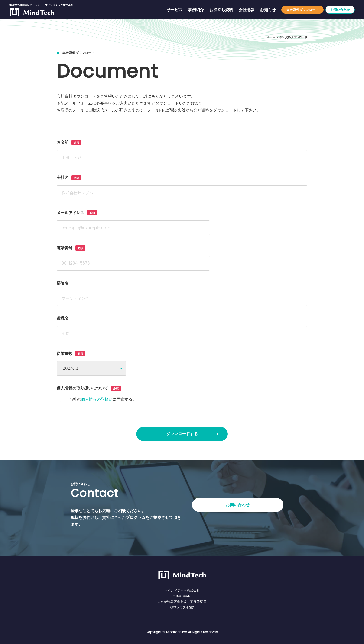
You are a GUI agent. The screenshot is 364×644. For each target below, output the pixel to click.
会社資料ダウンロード (302, 10)
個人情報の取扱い (97, 399)
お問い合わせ (340, 10)
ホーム (271, 37)
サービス (175, 10)
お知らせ (268, 10)
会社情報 (247, 10)
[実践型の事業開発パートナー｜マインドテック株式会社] (32, 12)
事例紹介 (196, 10)
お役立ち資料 (221, 10)
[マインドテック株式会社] (182, 575)
